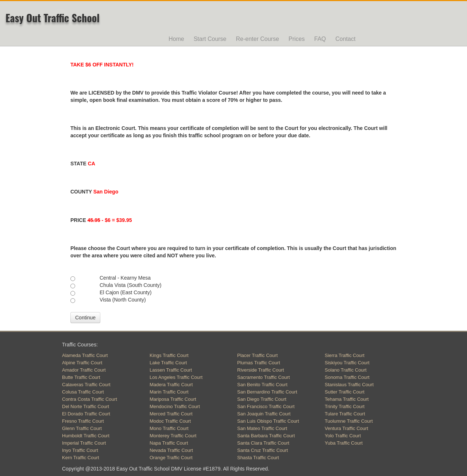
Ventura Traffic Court (346, 428)
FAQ (320, 39)
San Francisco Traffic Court (266, 406)
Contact (345, 39)
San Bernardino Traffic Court (267, 392)
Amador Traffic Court (84, 370)
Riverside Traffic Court (260, 370)
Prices (297, 39)
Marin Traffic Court (169, 392)
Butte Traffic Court (81, 377)
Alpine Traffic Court (82, 363)
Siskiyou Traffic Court (347, 363)
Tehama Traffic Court (347, 399)
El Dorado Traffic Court (86, 414)
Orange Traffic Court (171, 458)
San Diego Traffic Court (262, 399)
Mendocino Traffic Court (175, 406)
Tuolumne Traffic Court (349, 421)
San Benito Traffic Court (262, 385)
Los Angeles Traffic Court (176, 377)
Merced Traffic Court (171, 414)
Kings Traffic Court (169, 355)
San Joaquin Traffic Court (264, 414)
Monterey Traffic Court (173, 436)
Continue (85, 318)
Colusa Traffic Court (83, 392)
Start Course (210, 39)
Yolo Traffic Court (343, 436)
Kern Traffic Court (81, 458)
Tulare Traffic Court (345, 414)
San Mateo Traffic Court (262, 428)
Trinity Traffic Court (345, 406)
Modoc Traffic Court (170, 421)
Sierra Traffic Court (345, 355)
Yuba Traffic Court (344, 443)
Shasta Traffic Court (258, 458)
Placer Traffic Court (257, 355)
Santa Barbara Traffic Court (266, 436)
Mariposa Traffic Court (173, 399)
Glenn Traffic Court (82, 428)
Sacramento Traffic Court (263, 377)
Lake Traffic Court (168, 363)
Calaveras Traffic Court (86, 385)
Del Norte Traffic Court (86, 406)
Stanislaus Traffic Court (349, 385)
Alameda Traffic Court (85, 355)
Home (176, 39)
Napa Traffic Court (169, 443)
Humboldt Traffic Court (86, 436)
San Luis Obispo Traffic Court (268, 421)
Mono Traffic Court (169, 428)
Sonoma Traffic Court (347, 377)
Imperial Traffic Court (84, 443)
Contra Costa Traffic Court (90, 399)
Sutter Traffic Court (345, 392)
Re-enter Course (258, 39)
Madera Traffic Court (171, 385)
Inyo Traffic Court (80, 450)
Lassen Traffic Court (171, 370)
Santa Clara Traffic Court (263, 443)
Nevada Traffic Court (171, 450)
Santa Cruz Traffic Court (263, 450)
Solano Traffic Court (346, 370)
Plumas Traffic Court (259, 363)
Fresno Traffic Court (83, 421)
